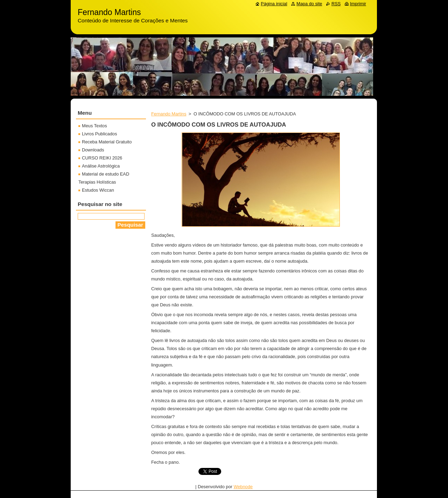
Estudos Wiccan (98, 190)
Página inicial (274, 4)
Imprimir (358, 4)
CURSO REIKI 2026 (102, 158)
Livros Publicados (99, 134)
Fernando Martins (169, 114)
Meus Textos (94, 126)
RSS (336, 4)
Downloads (93, 150)
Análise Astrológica (101, 166)
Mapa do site (309, 4)
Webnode (243, 487)
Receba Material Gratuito (107, 142)
